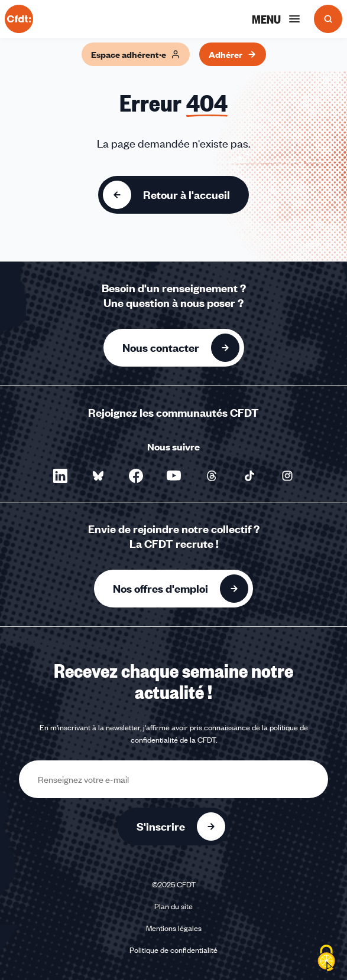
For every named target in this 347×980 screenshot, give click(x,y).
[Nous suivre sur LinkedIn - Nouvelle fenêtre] (60, 476)
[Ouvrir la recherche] (328, 19)
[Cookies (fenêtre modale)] (326, 959)
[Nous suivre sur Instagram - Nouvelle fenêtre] (287, 476)
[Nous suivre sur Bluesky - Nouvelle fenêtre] (98, 476)
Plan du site (173, 906)
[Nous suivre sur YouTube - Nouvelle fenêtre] (174, 476)
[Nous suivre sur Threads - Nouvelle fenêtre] (212, 476)
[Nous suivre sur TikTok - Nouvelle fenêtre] (249, 476)
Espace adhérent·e (136, 54)
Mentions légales (174, 928)
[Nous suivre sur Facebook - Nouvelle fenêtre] (136, 476)
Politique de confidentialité (173, 950)
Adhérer (233, 54)
